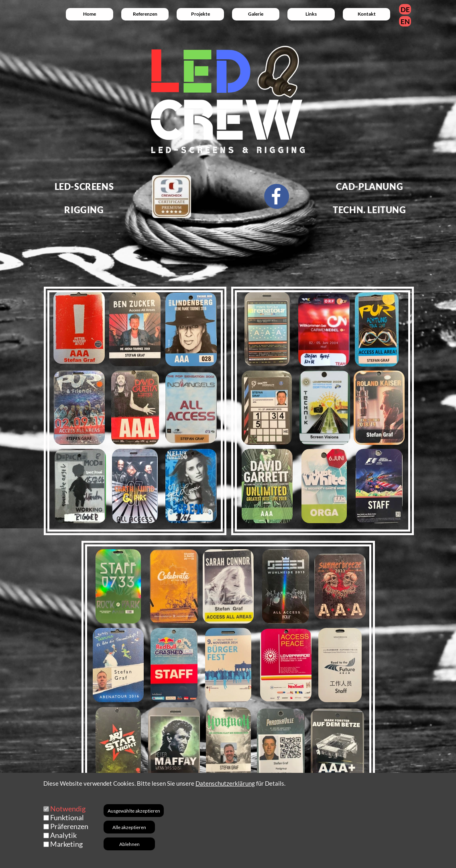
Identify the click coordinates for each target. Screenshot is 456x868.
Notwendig (68, 809)
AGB (228, 861)
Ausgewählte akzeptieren (134, 811)
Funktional (67, 817)
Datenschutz (328, 861)
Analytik (63, 835)
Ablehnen (129, 844)
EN (405, 21)
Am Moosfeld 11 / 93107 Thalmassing (370, 846)
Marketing (66, 844)
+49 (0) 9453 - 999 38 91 (263, 846)
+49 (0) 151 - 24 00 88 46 (166, 846)
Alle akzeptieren (129, 827)
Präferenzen (69, 826)
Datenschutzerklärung (225, 783)
